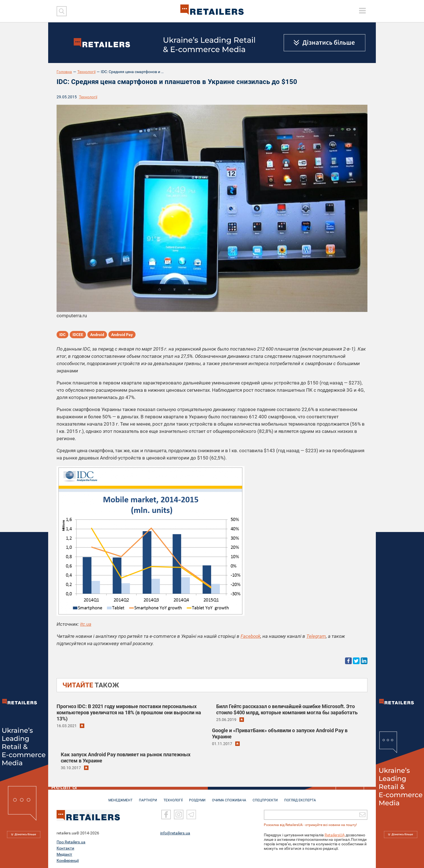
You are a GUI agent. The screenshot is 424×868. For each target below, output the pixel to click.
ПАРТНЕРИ (148, 797)
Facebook (251, 636)
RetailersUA (335, 834)
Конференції (68, 859)
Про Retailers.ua (71, 841)
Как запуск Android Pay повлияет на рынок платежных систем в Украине (126, 758)
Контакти (65, 847)
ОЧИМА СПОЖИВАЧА (229, 797)
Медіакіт (64, 853)
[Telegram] (191, 814)
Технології (86, 72)
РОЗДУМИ (197, 797)
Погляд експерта (300, 797)
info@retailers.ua (175, 832)
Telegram (316, 636)
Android (97, 335)
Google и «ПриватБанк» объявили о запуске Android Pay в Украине (280, 733)
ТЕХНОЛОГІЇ (173, 797)
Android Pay (122, 335)
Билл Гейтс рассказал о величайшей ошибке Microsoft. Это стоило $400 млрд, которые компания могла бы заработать (287, 709)
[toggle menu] (362, 11)
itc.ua (86, 624)
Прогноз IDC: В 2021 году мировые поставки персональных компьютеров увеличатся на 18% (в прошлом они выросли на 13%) (129, 712)
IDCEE (78, 335)
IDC (62, 335)
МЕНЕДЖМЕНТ (120, 797)
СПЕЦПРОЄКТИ (265, 797)
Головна (64, 72)
